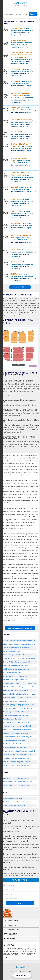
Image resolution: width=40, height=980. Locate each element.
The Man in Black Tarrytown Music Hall (17, 726)
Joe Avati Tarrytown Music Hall (14, 740)
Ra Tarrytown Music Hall (12, 651)
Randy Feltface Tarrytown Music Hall (16, 723)
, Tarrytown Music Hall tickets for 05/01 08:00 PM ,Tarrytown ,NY (22, 32)
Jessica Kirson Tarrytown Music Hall (16, 648)
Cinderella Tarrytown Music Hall (14, 778)
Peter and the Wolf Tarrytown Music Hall (17, 782)
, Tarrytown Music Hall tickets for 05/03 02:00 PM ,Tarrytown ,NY (22, 58)
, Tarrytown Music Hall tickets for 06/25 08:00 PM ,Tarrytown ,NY (22, 227)
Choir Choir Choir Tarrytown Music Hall (17, 730)
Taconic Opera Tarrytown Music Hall (16, 785)
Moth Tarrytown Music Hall (13, 798)
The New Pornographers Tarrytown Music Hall (19, 683)
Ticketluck (20, 3)
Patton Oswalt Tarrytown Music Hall (16, 680)
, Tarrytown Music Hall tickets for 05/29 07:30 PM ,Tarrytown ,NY (22, 123)
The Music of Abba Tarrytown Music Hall (17, 708)
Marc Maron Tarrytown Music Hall (15, 747)
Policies (29, 972)
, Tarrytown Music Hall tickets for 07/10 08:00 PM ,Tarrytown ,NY (22, 240)
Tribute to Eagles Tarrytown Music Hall (17, 655)
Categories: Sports (11, 921)
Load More (20, 287)
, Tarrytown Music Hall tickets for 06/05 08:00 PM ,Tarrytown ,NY (22, 148)
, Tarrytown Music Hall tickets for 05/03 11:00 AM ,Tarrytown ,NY (22, 44)
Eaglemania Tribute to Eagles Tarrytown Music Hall (20, 694)
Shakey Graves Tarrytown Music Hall (16, 765)
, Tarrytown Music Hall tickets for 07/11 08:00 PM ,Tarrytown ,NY (22, 253)
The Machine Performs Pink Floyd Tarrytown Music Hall (20, 658)
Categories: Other (11, 934)
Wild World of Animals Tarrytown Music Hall (19, 687)
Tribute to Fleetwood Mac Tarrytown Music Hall (20, 641)
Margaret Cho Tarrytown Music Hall (16, 733)
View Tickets (36, 32)
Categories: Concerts (12, 925)
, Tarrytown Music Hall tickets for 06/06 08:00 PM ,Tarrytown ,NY (22, 163)
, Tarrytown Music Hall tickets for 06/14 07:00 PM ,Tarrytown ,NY (22, 202)
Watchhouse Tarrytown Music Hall (15, 701)
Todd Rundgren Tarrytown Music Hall (16, 669)
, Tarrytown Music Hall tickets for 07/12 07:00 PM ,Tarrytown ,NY (22, 265)
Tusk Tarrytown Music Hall (13, 719)
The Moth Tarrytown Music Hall (14, 805)
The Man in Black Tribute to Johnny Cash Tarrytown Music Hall (20, 755)
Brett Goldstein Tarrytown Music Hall (16, 690)
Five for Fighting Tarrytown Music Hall (17, 662)
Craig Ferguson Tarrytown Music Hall (16, 712)
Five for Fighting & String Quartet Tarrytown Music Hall (20, 705)
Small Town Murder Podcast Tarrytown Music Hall (20, 802)
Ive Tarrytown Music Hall (12, 673)
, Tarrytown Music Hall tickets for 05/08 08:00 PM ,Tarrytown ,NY (22, 85)
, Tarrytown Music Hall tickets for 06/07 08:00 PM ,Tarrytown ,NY (22, 177)
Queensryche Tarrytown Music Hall (16, 666)
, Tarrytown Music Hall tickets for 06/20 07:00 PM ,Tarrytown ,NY (22, 215)
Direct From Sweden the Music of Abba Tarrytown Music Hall (20, 644)
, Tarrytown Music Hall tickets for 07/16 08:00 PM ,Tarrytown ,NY (22, 277)
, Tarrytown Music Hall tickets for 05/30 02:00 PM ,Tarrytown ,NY (22, 135)
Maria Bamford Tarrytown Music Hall (16, 715)
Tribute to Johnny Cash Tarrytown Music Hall (19, 751)
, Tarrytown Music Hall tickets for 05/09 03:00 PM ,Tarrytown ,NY (22, 98)
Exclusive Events (10, 939)
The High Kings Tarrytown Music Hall (16, 758)
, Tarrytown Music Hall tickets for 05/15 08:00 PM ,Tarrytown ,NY (22, 111)
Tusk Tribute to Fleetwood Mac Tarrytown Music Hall (20, 737)
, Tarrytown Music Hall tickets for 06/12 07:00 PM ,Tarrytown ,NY (22, 190)
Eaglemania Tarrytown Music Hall (15, 676)
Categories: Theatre (11, 930)
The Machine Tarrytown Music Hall (15, 744)
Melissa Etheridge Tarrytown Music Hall (17, 698)
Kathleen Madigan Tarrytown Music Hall (17, 762)
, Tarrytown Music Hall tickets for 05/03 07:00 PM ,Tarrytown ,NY (22, 72)
